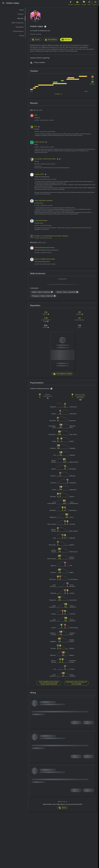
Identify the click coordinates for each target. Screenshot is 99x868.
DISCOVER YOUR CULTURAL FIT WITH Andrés (76, 683)
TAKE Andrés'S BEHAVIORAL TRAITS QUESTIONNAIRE (49, 683)
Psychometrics (17, 31)
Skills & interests (16, 23)
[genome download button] (71, 2)
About (21, 10)
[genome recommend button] (77, 2)
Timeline (20, 14)
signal (36, 40)
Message (66, 40)
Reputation (19, 27)
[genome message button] (84, 2)
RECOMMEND (51, 40)
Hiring (21, 36)
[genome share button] (89, 2)
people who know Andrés (81, 397)
